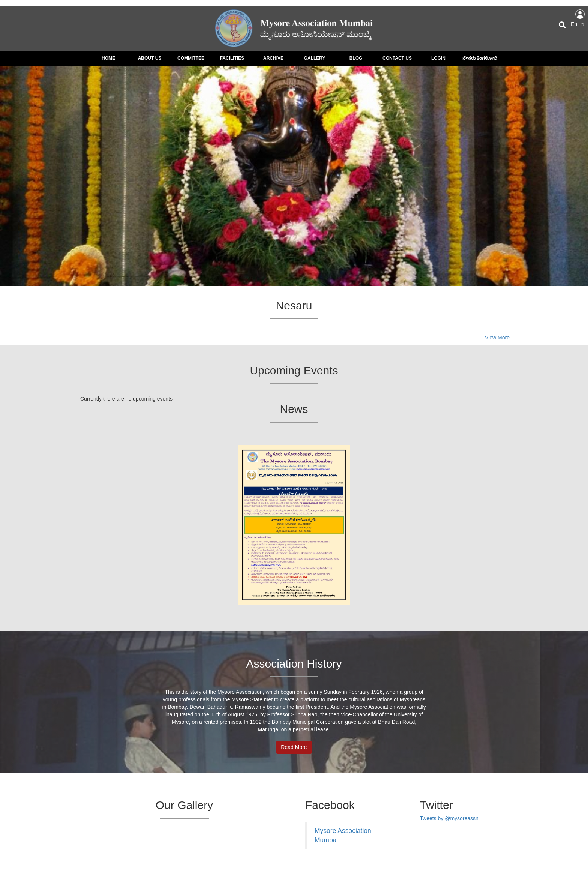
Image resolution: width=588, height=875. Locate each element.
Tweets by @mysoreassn (449, 818)
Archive (273, 58)
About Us (150, 58)
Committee (191, 58)
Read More (294, 747)
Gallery (315, 58)
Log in (580, 14)
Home (108, 58)
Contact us (397, 58)
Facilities (232, 58)
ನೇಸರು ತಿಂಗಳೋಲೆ (480, 58)
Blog (356, 58)
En (574, 24)
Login (438, 58)
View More (497, 338)
